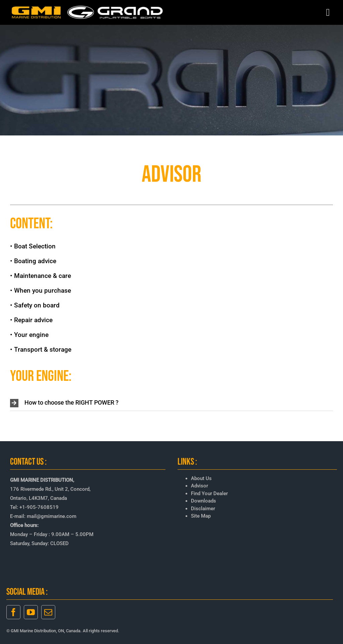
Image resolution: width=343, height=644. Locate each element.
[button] (171, 403)
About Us (201, 478)
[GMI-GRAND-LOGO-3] (88, 7)
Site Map (201, 516)
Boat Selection (35, 246)
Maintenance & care (43, 276)
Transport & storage (43, 349)
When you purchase (43, 290)
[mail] (48, 612)
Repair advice (33, 320)
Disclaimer (203, 509)
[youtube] (31, 612)
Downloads (203, 501)
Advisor (199, 486)
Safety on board (37, 305)
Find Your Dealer (209, 493)
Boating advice (35, 261)
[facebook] (13, 612)
